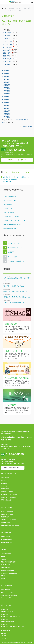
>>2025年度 (6, 71)
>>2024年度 (6, 73)
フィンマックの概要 (6, 554)
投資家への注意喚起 (10, 229)
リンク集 (3, 636)
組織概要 (11, 252)
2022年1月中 (7, 39)
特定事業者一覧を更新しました (14, 286)
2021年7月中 (7, 56)
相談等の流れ (7, 177)
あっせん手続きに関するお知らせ (14, 221)
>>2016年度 (6, 97)
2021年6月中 (7, 59)
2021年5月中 (7, 62)
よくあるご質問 (9, 213)
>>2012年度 (6, 108)
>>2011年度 (6, 111)
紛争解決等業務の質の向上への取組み (10, 525)
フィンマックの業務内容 (7, 511)
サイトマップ (5, 638)
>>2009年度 (6, 117)
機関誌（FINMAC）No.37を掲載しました (17, 291)
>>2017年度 (6, 94)
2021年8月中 (7, 53)
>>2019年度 (6, 88)
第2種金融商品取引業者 (7, 542)
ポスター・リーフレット (16, 248)
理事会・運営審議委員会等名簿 (9, 562)
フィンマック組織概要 (10, 179)
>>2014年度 (6, 102)
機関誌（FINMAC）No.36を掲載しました (17, 297)
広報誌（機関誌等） (6, 590)
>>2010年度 (6, 114)
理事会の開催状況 (5, 568)
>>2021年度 (6, 82)
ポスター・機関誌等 (7, 585)
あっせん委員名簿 (5, 565)
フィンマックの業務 (7, 507)
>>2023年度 (6, 76)
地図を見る (6, 449)
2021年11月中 (8, 44)
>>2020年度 (6, 85)
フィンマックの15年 (6, 598)
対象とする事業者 (6, 533)
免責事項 (3, 633)
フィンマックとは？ (10, 201)
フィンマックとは (14, 243)
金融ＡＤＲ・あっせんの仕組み (9, 520)
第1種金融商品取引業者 (7, 539)
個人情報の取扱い (6, 631)
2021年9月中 (7, 50)
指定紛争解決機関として (7, 523)
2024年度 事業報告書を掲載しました (15, 302)
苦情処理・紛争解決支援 (16, 261)
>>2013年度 (6, 105)
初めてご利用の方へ (22, 177)
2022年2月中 (7, 36)
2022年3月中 (7, 33)
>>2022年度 (6, 79)
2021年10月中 (8, 47)
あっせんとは (8, 209)
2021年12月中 (8, 41)
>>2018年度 (6, 91)
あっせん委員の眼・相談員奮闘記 (9, 595)
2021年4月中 (7, 65)
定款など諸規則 (5, 517)
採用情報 (3, 578)
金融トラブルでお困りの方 (9, 473)
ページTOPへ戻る (28, 126)
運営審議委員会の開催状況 (7, 570)
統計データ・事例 (6, 605)
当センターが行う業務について (14, 225)
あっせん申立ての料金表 (11, 217)
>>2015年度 (6, 100)
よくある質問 (7, 181)
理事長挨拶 (4, 559)
